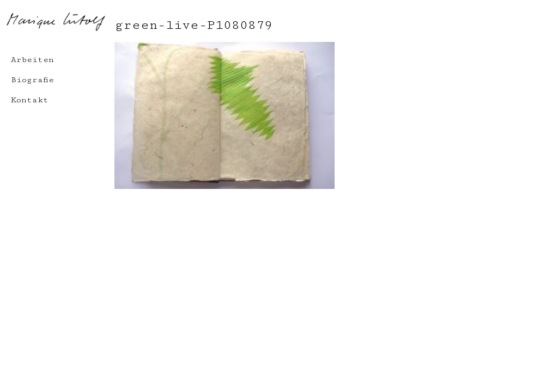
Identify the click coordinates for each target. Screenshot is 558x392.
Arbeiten (32, 60)
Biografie (32, 80)
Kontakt (30, 100)
